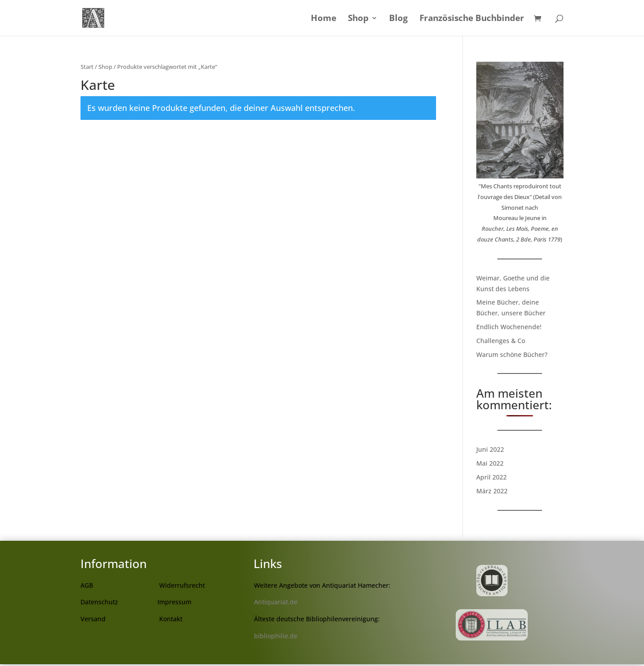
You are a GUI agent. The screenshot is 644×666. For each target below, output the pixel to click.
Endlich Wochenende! (509, 327)
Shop (358, 19)
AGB (87, 585)
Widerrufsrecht (182, 585)
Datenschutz (99, 602)
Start (87, 67)
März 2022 (492, 491)
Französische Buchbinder (472, 19)
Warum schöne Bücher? (512, 354)
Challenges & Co (501, 341)
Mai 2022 (490, 463)
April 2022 (491, 477)
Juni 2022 (490, 449)
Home (324, 19)
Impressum (174, 602)
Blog (398, 19)
